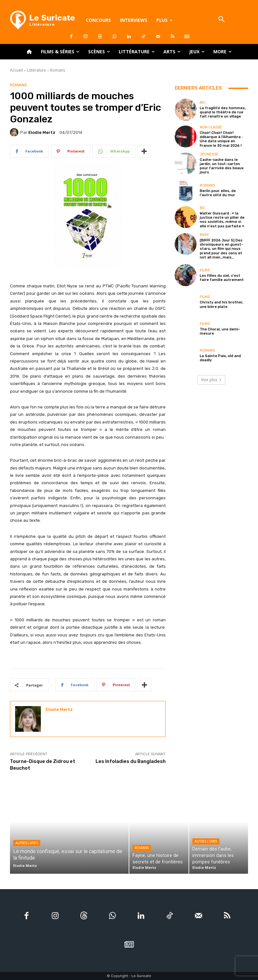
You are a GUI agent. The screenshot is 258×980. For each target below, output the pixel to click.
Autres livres (27, 843)
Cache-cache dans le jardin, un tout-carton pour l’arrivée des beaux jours (222, 166)
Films (205, 270)
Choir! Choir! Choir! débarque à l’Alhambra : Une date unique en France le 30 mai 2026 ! (221, 139)
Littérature (37, 70)
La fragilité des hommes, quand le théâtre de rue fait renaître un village (223, 112)
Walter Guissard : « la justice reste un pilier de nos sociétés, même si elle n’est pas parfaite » (222, 220)
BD (202, 103)
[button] (222, 20)
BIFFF (204, 235)
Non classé (211, 127)
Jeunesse (209, 154)
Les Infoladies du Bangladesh (131, 761)
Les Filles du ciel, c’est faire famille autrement (222, 277)
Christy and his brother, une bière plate (221, 304)
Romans (58, 70)
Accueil (16, 70)
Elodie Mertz (42, 132)
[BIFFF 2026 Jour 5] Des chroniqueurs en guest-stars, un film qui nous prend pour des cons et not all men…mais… (221, 249)
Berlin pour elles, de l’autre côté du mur (218, 193)
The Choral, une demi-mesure (220, 331)
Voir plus (211, 379)
